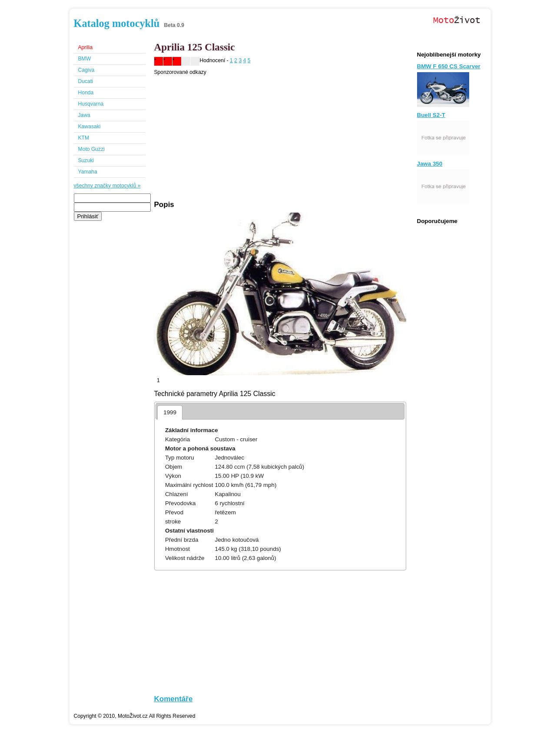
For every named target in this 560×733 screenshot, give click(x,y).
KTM (84, 138)
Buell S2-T (431, 115)
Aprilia (86, 47)
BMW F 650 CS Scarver (449, 66)
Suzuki (86, 160)
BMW (85, 59)
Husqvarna (91, 104)
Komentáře (174, 699)
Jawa (84, 115)
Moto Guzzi (91, 149)
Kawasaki (89, 127)
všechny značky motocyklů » (107, 186)
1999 (170, 412)
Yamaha (88, 172)
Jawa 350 (430, 164)
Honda (86, 93)
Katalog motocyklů (117, 23)
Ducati (86, 81)
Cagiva (86, 70)
